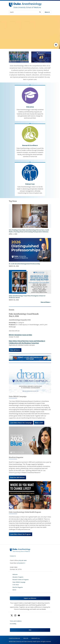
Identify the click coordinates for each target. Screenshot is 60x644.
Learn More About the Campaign (21, 423)
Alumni (14, 590)
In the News (16, 585)
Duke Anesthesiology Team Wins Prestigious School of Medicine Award (27, 297)
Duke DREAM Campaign (19, 582)
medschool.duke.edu (14, 638)
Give (30, 630)
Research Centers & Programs (21, 580)
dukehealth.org (36, 638)
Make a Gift (39, 423)
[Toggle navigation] (47, 12)
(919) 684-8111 (21, 563)
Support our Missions (30, 598)
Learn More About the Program (21, 534)
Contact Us (13, 556)
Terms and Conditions (16, 621)
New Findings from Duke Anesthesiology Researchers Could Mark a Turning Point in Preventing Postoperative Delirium (29, 231)
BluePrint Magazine (18, 587)
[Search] (40, 12)
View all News (45, 302)
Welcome (15, 574)
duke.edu (26, 638)
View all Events (15, 350)
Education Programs (18, 577)
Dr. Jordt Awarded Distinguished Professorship (24, 264)
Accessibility (13, 624)
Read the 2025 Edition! (17, 477)
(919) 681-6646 (22, 560)
